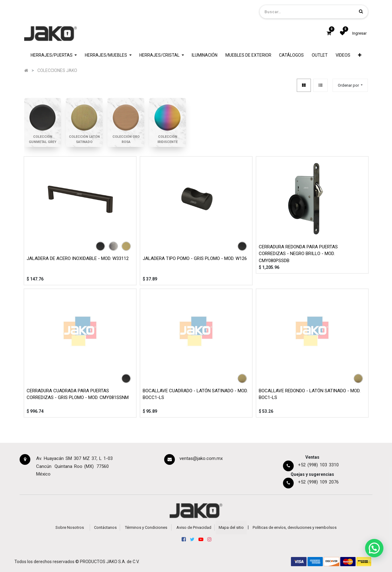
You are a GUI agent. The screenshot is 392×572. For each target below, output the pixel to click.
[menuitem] (205, 55)
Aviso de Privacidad (194, 527)
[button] (360, 55)
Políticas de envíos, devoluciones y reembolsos (295, 527)
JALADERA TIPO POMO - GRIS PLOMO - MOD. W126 (195, 258)
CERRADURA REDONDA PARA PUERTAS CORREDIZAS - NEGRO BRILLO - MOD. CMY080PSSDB (298, 254)
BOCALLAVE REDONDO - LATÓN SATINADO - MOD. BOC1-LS (310, 394)
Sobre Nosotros (70, 527)
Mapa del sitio (231, 527)
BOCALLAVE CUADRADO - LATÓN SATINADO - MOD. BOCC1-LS (195, 394)
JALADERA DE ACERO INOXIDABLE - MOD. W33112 (78, 258)
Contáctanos (105, 527)
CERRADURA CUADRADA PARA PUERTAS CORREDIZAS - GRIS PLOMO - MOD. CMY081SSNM (78, 394)
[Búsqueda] (361, 11)
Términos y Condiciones (146, 527)
